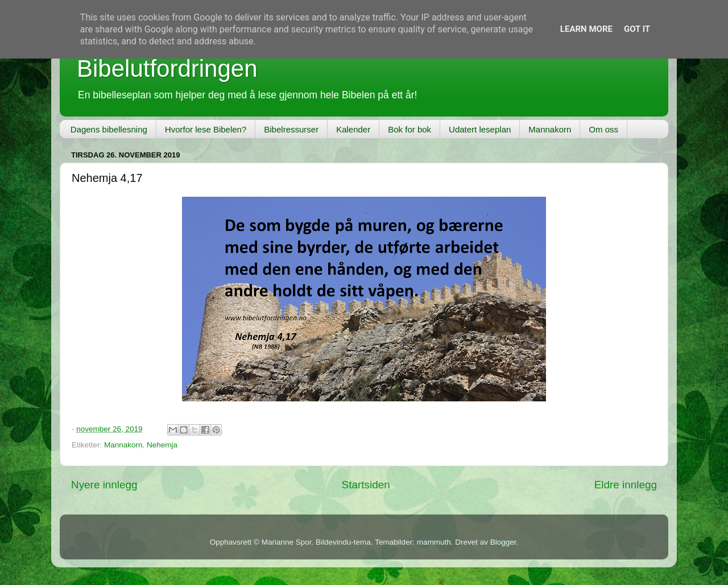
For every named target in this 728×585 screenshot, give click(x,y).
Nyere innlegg (104, 485)
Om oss (603, 129)
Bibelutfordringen (167, 69)
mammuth (434, 542)
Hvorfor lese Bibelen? (206, 129)
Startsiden (366, 485)
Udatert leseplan (480, 129)
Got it (637, 29)
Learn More (586, 29)
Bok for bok (409, 129)
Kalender (353, 129)
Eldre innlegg (626, 485)
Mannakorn (550, 129)
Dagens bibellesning (109, 129)
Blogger (503, 542)
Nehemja (162, 445)
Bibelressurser (291, 129)
